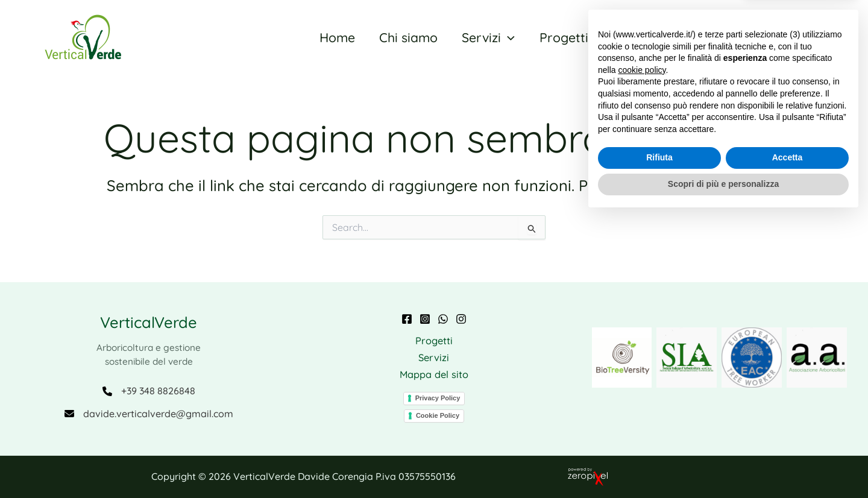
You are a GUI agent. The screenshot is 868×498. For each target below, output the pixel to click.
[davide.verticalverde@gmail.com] (149, 413)
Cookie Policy (438, 415)
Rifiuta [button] (659, 439)
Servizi (434, 357)
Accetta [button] (788, 439)
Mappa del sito (434, 374)
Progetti (434, 339)
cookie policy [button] (642, 351)
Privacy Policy (438, 398)
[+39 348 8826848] (149, 390)
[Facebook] (407, 317)
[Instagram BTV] (461, 317)
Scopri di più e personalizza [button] (723, 465)
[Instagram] (425, 317)
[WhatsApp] (443, 317)
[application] (505, 37)
